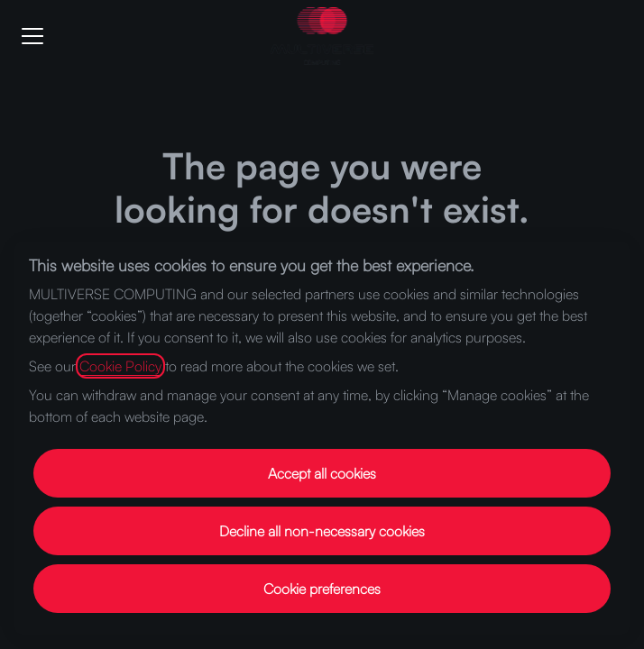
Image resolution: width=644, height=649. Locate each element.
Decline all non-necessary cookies (322, 531)
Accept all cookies (322, 473)
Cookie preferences (322, 589)
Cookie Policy (120, 366)
